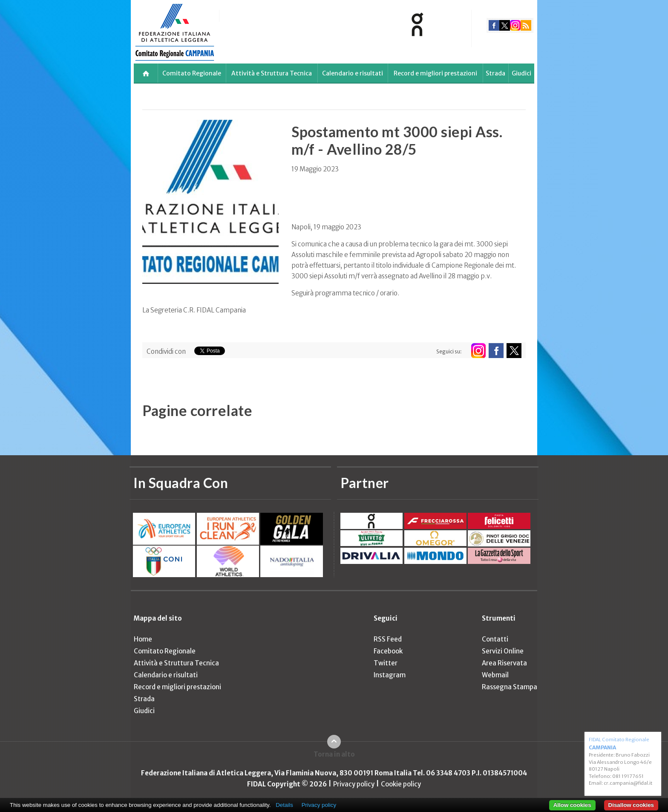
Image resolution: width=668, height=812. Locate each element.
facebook (494, 25)
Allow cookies (572, 805)
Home (143, 639)
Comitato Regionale (192, 73)
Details (284, 805)
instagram (515, 25)
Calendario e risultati (353, 73)
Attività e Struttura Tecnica (272, 73)
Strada (495, 73)
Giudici (521, 73)
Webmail (495, 675)
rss (526, 25)
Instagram (390, 675)
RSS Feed (388, 639)
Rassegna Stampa (510, 687)
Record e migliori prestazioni (435, 73)
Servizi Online (503, 651)
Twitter (386, 663)
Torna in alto (334, 754)
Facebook (388, 651)
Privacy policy (354, 784)
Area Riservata (504, 663)
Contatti (495, 639)
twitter (505, 25)
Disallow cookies (631, 805)
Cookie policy (401, 784)
